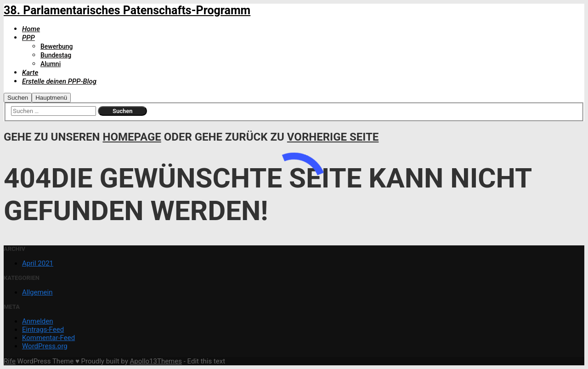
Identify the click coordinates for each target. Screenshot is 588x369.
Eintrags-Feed (43, 329)
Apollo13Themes (156, 361)
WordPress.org (45, 346)
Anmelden (38, 321)
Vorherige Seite (333, 137)
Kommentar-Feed (48, 338)
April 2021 (38, 263)
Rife (10, 361)
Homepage (132, 137)
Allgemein (37, 292)
